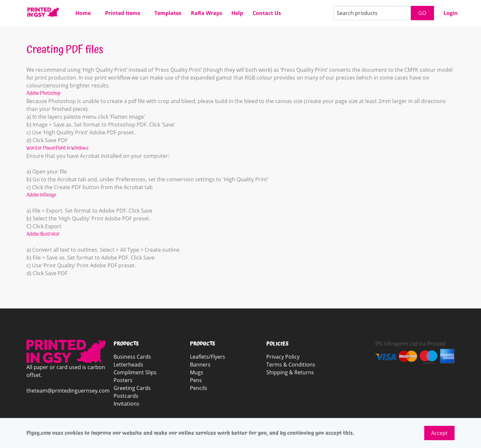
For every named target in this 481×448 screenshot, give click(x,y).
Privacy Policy (283, 357)
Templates (168, 13)
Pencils (199, 388)
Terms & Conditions (291, 365)
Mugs (197, 372)
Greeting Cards (132, 388)
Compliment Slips (135, 372)
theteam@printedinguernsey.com (68, 391)
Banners (200, 365)
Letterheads (128, 365)
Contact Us (267, 13)
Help (237, 13)
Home (83, 13)
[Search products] (372, 13)
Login (451, 13)
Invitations (126, 404)
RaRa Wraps (207, 13)
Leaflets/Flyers (208, 357)
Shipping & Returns (290, 372)
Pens (196, 380)
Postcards (126, 396)
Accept (439, 433)
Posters (123, 380)
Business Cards (132, 357)
